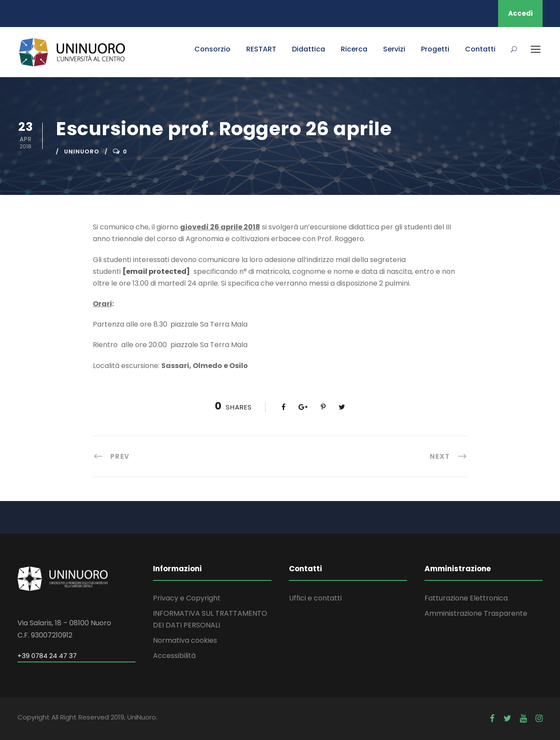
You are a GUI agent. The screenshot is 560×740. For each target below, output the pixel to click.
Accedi (520, 13)
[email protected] (156, 271)
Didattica (309, 49)
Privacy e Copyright (187, 598)
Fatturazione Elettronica (466, 598)
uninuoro (82, 152)
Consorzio (212, 49)
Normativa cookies (185, 640)
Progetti (435, 49)
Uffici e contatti (315, 598)
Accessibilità (174, 656)
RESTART (261, 49)
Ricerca (354, 49)
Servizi (394, 49)
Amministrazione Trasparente (476, 613)
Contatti (480, 49)
